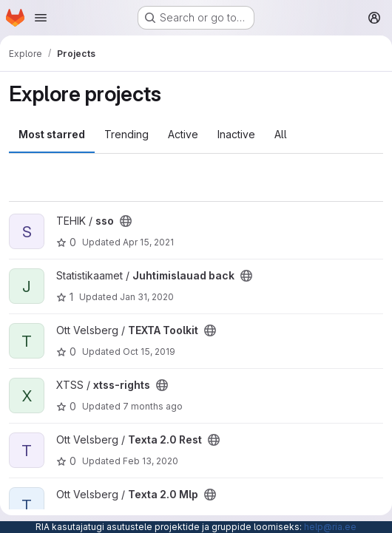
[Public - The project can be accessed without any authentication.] (126, 221)
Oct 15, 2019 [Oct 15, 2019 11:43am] (149, 352)
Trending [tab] (126, 134)
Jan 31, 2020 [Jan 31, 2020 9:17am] (147, 297)
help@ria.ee (330, 527)
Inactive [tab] (236, 134)
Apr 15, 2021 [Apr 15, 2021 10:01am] (148, 242)
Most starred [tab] (52, 134)
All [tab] (281, 134)
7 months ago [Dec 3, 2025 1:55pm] (153, 406)
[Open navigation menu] (41, 18)
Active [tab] (183, 134)
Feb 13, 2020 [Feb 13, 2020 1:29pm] (151, 461)
